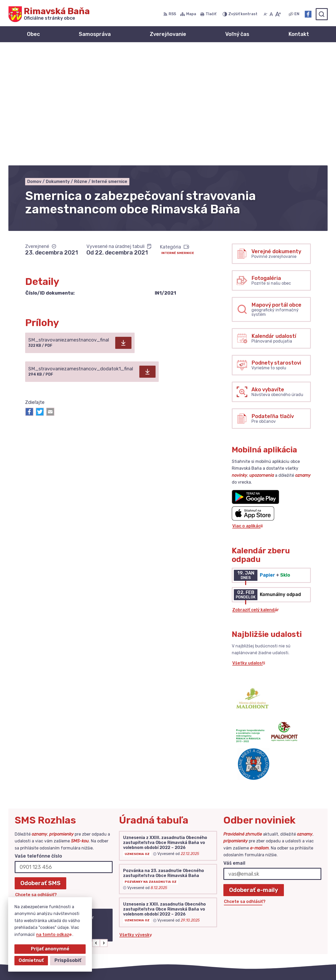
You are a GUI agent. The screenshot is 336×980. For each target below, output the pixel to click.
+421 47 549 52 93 (288, 926)
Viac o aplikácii (247, 411)
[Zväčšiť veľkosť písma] (278, 14)
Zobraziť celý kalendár (256, 494)
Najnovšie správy (49, 829)
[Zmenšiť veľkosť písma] (266, 14)
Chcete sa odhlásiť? (36, 779)
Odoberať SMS (40, 768)
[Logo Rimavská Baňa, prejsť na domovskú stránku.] (49, 14)
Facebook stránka (287, 937)
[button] (96, 828)
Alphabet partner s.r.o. (151, 966)
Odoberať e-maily (254, 775)
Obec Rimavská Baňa (235, 966)
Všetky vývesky (136, 819)
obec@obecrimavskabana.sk (298, 931)
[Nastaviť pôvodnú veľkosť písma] (271, 14)
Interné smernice (178, 138)
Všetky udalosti (249, 547)
